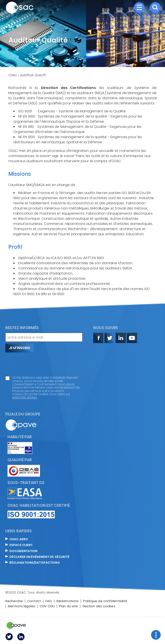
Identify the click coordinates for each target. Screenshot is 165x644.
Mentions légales (22, 606)
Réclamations (68, 601)
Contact (34, 601)
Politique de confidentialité (105, 601)
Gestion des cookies (99, 606)
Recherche (14, 601)
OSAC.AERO (19, 539)
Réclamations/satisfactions (35, 563)
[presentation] (38, 364)
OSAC (13, 75)
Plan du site (68, 606)
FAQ (49, 601)
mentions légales (25, 398)
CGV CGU (47, 606)
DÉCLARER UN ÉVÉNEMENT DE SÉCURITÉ (39, 557)
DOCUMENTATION (23, 551)
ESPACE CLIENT (21, 545)
